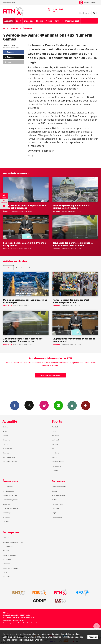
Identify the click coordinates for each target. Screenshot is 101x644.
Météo (54, 500)
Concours (6, 521)
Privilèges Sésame (58, 495)
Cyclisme (55, 444)
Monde (5, 436)
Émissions (29, 21)
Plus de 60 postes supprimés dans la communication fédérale (71, 207)
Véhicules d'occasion (59, 487)
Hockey (55, 431)
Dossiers (6, 453)
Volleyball (55, 440)
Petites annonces (58, 504)
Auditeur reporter (9, 457)
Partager (9, 52)
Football (55, 427)
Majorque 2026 (72, 21)
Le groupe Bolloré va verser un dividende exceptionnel (24, 244)
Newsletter (7, 577)
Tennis (54, 457)
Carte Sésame (8, 546)
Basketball (56, 436)
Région (5, 427)
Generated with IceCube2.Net (28, 623)
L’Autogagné (7, 513)
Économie (27, 29)
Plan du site (31, 617)
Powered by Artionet (10, 623)
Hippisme (55, 453)
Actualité (9, 21)
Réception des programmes (13, 542)
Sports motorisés (58, 462)
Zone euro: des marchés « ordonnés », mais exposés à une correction (73, 244)
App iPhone (72, 405)
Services (59, 21)
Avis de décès (57, 517)
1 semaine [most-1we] (20, 268)
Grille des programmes (11, 500)
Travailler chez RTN (9, 555)
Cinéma (55, 491)
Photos (40, 21)
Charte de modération (11, 568)
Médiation (6, 564)
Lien (8, 62)
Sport (19, 21)
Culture (5, 444)
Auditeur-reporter (87, 2)
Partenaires (7, 559)
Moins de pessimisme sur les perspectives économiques (25, 301)
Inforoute (55, 508)
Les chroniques (8, 491)
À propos (6, 538)
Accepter (93, 637)
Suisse (5, 431)
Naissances (7, 504)
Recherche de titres (10, 495)
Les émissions (8, 487)
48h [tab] (8, 268)
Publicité (6, 551)
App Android (86, 405)
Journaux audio (8, 449)
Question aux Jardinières (11, 508)
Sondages (6, 517)
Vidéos (49, 21)
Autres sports (57, 466)
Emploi (55, 513)
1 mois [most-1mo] (31, 268)
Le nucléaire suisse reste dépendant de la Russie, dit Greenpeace (25, 207)
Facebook (15, 405)
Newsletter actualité (10, 462)
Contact (5, 572)
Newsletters (58, 405)
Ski (53, 449)
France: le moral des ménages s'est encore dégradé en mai (71, 301)
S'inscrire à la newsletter (50, 375)
